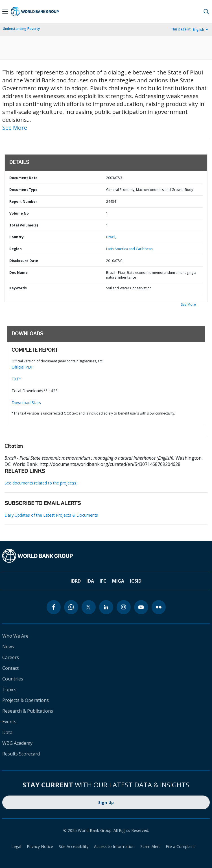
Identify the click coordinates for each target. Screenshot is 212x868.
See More (15, 128)
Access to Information (114, 846)
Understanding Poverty (21, 29)
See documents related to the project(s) (41, 483)
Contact (10, 668)
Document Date (23, 178)
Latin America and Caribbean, (130, 249)
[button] (206, 12)
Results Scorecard (21, 754)
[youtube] (141, 607)
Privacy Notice (40, 846)
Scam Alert (150, 846)
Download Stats (26, 403)
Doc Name (18, 273)
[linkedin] (106, 607)
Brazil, (111, 237)
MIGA (118, 581)
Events (9, 722)
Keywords (18, 288)
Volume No (19, 213)
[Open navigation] (5, 12)
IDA (90, 581)
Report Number (23, 201)
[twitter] (89, 607)
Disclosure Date (24, 261)
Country (17, 237)
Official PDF (22, 367)
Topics (9, 689)
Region (16, 249)
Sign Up (106, 802)
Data (7, 732)
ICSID (136, 581)
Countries (13, 679)
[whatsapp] (71, 607)
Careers (11, 657)
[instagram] (124, 607)
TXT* (16, 379)
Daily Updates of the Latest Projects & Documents (51, 515)
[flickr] (159, 607)
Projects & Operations (26, 700)
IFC (103, 581)
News (8, 647)
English (198, 29)
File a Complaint (180, 846)
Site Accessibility (74, 846)
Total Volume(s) (24, 225)
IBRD (76, 581)
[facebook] (54, 607)
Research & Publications (28, 711)
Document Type (23, 190)
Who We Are (15, 636)
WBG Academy (17, 743)
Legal (16, 846)
